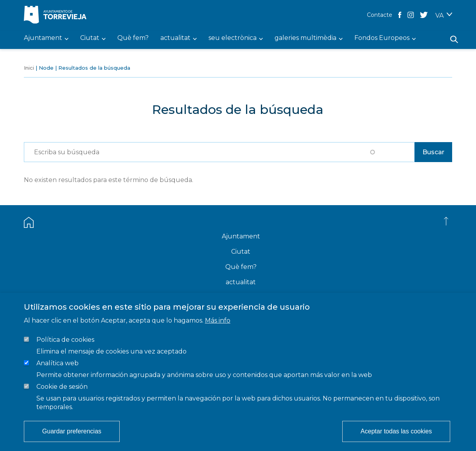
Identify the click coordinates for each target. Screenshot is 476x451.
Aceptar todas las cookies (396, 431)
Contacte (380, 15)
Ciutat (241, 252)
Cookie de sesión (62, 387)
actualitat (241, 282)
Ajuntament (241, 236)
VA (439, 15)
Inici (29, 68)
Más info (218, 320)
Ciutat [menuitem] (90, 38)
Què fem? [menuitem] (133, 38)
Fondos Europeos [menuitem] (382, 38)
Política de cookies (65, 340)
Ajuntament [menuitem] (43, 38)
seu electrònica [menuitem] (233, 38)
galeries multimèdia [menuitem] (305, 38)
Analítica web (57, 363)
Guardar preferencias (72, 431)
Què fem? (241, 267)
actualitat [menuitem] (175, 38)
